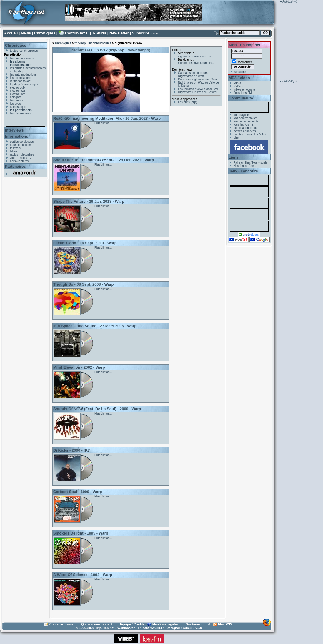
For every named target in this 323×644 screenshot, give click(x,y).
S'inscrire (141, 33)
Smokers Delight (68, 533)
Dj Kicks (61, 450)
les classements (20, 113)
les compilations (20, 78)
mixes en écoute (244, 90)
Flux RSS (225, 624)
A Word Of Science (70, 575)
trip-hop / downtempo (24, 84)
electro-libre (18, 94)
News (26, 33)
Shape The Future (69, 201)
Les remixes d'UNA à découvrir (198, 89)
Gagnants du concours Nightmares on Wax (193, 74)
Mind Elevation (67, 367)
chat (236, 138)
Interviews (14, 130)
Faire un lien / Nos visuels (250, 163)
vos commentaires (245, 118)
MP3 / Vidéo (239, 78)
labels (14, 151)
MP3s (237, 83)
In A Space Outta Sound (75, 326)
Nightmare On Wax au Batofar (198, 92)
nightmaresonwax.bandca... (196, 63)
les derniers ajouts (22, 58)
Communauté (241, 98)
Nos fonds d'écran (245, 166)
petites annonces (245, 131)
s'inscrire (240, 72)
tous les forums (244, 125)
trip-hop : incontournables (93, 43)
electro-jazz (18, 91)
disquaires (27, 155)
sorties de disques (22, 142)
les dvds (15, 104)
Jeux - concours (243, 171)
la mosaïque (18, 107)
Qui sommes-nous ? (97, 624)
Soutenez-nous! (198, 624)
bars (13, 161)
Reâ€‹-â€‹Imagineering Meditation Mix (88, 118)
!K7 (87, 450)
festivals (15, 148)
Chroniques (45, 33)
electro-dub (17, 88)
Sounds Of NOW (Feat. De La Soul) (85, 409)
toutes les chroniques (24, 51)
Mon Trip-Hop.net (245, 45)
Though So (63, 284)
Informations (17, 136)
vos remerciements (246, 121)
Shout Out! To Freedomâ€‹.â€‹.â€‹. (84, 160)
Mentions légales (165, 624)
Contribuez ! (76, 33)
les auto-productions (23, 75)
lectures (23, 161)
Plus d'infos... (103, 123)
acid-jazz (16, 97)
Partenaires (15, 166)
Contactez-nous (62, 624)
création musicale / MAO (250, 134)
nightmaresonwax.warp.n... (196, 56)
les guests (17, 100)
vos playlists (242, 115)
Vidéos (238, 86)
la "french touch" (21, 81)
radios (14, 155)
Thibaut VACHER (151, 628)
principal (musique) (246, 128)
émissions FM (243, 93)
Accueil (11, 33)
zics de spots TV (21, 158)
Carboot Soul (65, 492)
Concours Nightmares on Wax (198, 79)
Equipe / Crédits (132, 624)
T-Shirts (99, 33)
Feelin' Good (65, 243)
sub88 (188, 628)
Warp (156, 118)
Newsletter (119, 33)
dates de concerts (22, 145)
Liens (234, 157)
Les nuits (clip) (187, 102)
